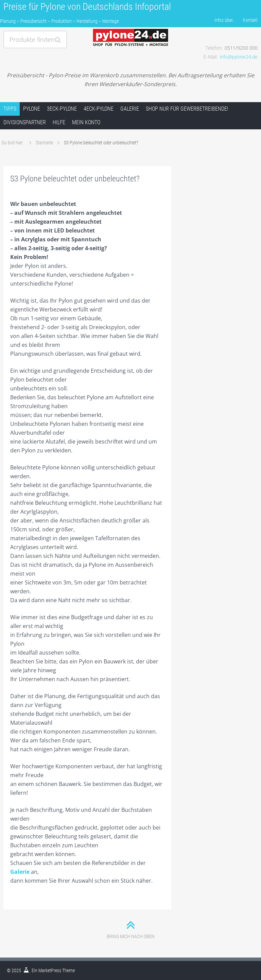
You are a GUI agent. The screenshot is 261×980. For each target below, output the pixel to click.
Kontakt (250, 20)
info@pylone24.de (239, 57)
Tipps (10, 109)
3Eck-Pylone (62, 109)
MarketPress (50, 970)
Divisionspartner (25, 122)
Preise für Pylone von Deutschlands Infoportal (87, 7)
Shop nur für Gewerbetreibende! (187, 109)
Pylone (32, 109)
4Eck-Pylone (99, 109)
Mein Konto (86, 122)
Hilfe (59, 122)
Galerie (130, 109)
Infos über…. (225, 20)
